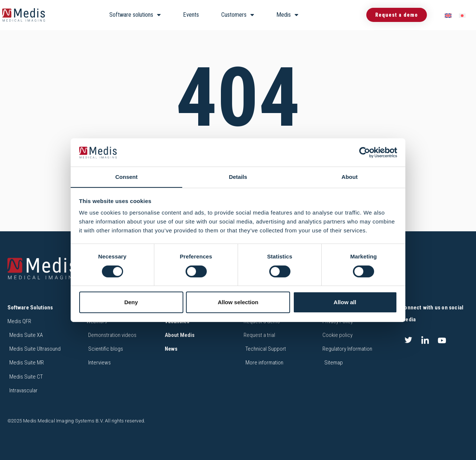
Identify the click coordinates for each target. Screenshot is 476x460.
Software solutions (135, 15)
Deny (131, 303)
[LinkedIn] (425, 340)
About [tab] (349, 177)
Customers (238, 15)
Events (191, 15)
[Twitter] (408, 340)
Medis (287, 15)
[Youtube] (442, 340)
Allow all (345, 303)
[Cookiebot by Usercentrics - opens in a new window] (365, 152)
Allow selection (238, 303)
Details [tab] (238, 177)
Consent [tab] (126, 177)
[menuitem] (448, 15)
